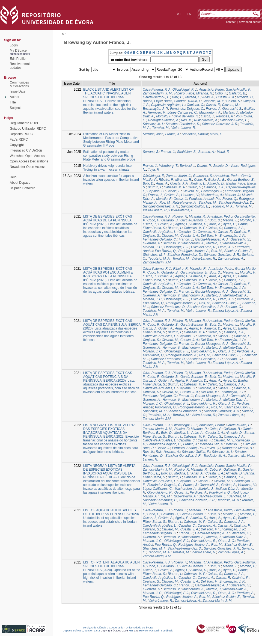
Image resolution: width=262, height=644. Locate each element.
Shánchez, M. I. (154, 255)
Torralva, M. (161, 128)
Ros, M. (187, 120)
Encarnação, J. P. (155, 109)
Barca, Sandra (174, 101)
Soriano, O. (234, 307)
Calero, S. (233, 101)
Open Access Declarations (29, 161)
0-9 (127, 53)
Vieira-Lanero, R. (184, 128)
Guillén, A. (172, 195)
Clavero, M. (230, 105)
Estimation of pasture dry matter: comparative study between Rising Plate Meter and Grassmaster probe (109, 156)
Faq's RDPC (19, 140)
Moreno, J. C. (153, 247)
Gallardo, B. (238, 93)
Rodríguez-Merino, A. (164, 120)
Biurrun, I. (193, 101)
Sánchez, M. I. (153, 124)
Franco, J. (213, 109)
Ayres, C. (230, 224)
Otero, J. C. (226, 247)
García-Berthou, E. (156, 97)
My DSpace (18, 51)
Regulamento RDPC (25, 123)
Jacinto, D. (221, 166)
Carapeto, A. (207, 232)
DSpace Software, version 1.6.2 (81, 630)
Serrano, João (153, 134)
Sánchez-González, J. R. (220, 124)
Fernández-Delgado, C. (187, 109)
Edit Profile (18, 59)
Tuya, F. (154, 170)
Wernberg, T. (169, 166)
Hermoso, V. (157, 112)
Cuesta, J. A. (226, 97)
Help (13, 177)
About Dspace (20, 183)
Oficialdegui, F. (154, 176)
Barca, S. (159, 228)
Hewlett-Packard (149, 630)
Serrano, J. (151, 152)
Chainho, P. (242, 232)
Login (14, 45)
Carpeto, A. (206, 578)
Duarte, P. (204, 166)
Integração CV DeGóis (26, 150)
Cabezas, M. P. (213, 101)
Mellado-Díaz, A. (235, 243)
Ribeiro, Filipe (184, 93)
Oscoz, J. (208, 116)
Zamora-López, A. (231, 259)
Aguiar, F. (182, 224)
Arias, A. (208, 97)
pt (179, 14)
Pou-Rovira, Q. (226, 199)
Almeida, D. (245, 97)
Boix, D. (178, 97)
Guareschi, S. (232, 109)
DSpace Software (23, 188)
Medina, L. (193, 97)
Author (15, 97)
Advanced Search (250, 22)
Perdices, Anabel (201, 199)
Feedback (167, 630)
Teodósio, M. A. (222, 206)
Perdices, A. (225, 116)
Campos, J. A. (214, 187)
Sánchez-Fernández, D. (183, 124)
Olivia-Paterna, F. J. (157, 269)
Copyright (17, 145)
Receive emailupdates (20, 66)
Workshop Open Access (27, 156)
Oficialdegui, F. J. (185, 90)
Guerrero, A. (152, 243)
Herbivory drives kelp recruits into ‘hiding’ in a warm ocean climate (107, 168)
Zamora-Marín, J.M (157, 262)
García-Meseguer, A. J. (212, 239)
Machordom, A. (210, 112)
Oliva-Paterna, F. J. (157, 90)
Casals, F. (213, 105)
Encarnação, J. (212, 191)
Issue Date (18, 91)
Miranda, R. (205, 93)
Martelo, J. (231, 112)
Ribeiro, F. (166, 180)
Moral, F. (216, 134)
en (189, 14)
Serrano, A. (207, 152)
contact (231, 22)
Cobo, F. (221, 93)
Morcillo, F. (164, 116)
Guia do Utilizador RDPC (28, 129)
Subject (15, 108)
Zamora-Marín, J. (179, 176)
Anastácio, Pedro (211, 90)
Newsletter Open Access (28, 167)
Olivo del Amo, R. (186, 116)
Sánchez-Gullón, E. (234, 120)
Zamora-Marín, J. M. (158, 93)
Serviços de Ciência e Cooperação (103, 627)
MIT (131, 630)
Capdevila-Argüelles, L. (168, 105)
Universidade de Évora (139, 627)
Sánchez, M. (208, 203)
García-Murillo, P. (238, 90)
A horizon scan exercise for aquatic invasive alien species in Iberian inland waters (111, 180)
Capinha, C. (195, 105)
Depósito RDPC (21, 134)
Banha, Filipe (152, 101)
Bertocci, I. (188, 166)
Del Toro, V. (209, 236)
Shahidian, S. (187, 152)
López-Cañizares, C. (182, 112)
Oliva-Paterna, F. (182, 210)
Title (13, 102)
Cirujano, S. (151, 236)
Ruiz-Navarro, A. (206, 120)
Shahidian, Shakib (195, 134)
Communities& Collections (19, 84)
